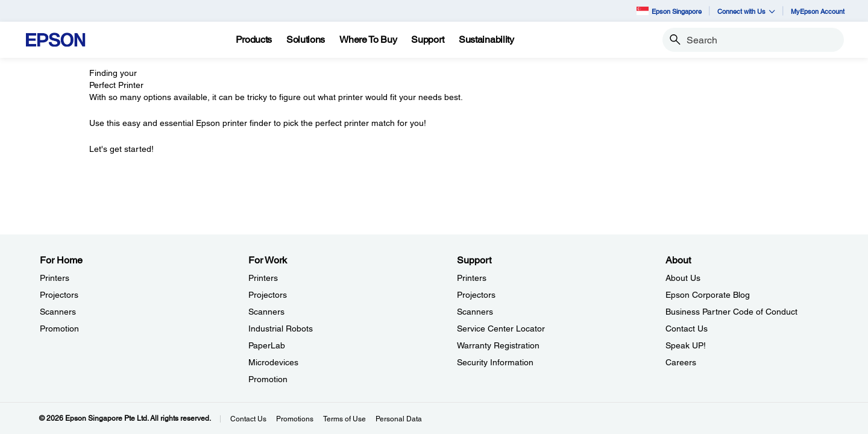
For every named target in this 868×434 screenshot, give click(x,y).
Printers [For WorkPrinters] (263, 278)
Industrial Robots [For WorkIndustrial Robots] (281, 329)
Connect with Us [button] (746, 11)
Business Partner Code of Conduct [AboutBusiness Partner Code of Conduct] (731, 312)
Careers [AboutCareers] (681, 362)
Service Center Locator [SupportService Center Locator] (501, 329)
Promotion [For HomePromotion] (59, 329)
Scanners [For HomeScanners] (58, 312)
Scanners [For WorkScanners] (266, 312)
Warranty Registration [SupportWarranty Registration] (498, 345)
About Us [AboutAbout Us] (683, 278)
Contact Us (248, 419)
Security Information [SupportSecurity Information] (495, 362)
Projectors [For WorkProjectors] (268, 295)
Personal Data (399, 419)
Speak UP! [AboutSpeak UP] (686, 345)
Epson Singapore (669, 11)
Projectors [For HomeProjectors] (59, 295)
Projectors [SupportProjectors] (476, 295)
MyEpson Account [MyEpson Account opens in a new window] (818, 11)
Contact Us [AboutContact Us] (687, 329)
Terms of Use (344, 419)
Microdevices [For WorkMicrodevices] (273, 362)
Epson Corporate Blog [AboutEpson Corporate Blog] (708, 295)
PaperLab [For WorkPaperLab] (267, 345)
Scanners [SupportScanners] (475, 312)
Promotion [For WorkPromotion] (268, 379)
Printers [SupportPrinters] (472, 278)
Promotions (295, 419)
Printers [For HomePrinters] (55, 278)
